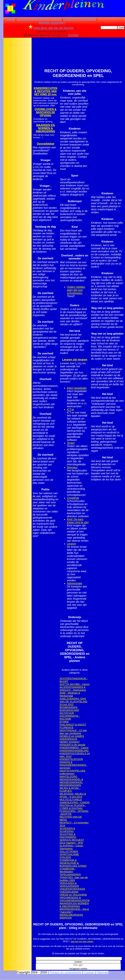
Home (11, 19)
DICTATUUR (67, 713)
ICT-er (71, 409)
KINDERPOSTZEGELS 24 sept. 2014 (75, 755)
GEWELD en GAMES (72, 736)
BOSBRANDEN (69, 707)
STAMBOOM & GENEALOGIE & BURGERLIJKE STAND (73, 863)
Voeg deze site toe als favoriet (51, 28)
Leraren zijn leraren (75, 360)
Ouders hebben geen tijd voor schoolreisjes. (76, 290)
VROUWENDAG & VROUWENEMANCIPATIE (75, 899)
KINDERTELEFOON (71, 759)
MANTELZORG (68, 776)
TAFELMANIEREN (70, 874)
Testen (71, 443)
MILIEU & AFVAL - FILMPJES (70, 789)
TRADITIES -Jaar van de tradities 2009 (74, 879)
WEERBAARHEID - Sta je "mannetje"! (74, 910)
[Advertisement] (17, 92)
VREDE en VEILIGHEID (73, 895)
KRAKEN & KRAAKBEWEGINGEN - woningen (73, 765)
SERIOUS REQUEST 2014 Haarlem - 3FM (72, 841)
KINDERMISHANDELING (74, 750)
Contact (73, 35)
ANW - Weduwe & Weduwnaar (70, 694)
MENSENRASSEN (70, 785)
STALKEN (65, 857)
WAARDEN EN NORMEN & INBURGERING (74, 905)
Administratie (75, 583)
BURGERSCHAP (69, 710)
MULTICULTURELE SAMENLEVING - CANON (75, 801)
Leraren (72, 544)
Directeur (72, 467)
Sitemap (103, 972)
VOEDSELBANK (69, 892)
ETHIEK (64, 722)
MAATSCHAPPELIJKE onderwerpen (73, 772)
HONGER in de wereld (72, 745)
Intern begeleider (77, 388)
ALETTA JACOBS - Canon (75, 684)
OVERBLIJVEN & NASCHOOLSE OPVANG (45, 112)
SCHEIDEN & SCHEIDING (67, 830)
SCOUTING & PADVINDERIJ (68, 836)
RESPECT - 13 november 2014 (74, 824)
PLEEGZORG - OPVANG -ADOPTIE (74, 812)
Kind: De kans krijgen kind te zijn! (78, 521)
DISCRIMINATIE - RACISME (70, 717)
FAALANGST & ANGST (73, 725)
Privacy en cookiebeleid (80, 19)
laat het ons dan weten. (82, 941)
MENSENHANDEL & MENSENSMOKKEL (71, 781)
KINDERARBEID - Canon (74, 748)
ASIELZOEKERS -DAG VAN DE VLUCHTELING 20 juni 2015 (74, 701)
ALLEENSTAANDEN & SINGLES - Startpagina (73, 688)
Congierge (73, 498)
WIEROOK (66, 918)
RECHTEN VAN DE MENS (71, 818)
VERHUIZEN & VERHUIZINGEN (69, 885)
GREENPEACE (68, 739)
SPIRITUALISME (69, 854)
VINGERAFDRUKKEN (72, 889)
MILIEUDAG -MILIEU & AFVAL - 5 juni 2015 (73, 795)
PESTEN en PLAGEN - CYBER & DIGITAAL (73, 807)
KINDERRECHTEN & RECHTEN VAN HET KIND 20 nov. (46, 91)
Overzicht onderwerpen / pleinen (39, 19)
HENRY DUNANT (70, 742)
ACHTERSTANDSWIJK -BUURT (74, 680)
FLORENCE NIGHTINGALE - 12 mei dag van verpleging (73, 730)
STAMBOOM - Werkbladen (68, 870)
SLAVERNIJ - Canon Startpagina (71, 847)
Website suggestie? (52, 23)
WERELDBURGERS (71, 915)
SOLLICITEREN (69, 851)
